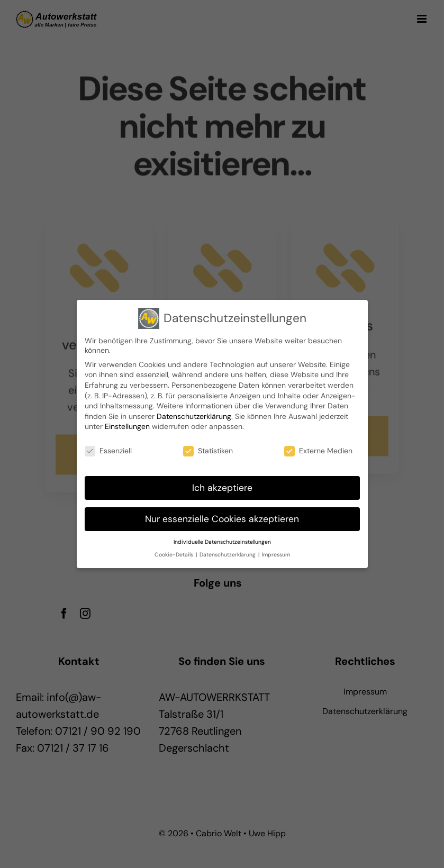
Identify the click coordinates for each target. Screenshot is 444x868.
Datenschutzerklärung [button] (228, 552)
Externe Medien (318, 449)
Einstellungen (127, 424)
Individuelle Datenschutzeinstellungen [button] (222, 540)
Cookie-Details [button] (175, 552)
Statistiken (208, 449)
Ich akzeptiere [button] (222, 486)
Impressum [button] (276, 552)
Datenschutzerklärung (194, 414)
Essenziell (108, 449)
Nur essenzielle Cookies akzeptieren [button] (222, 517)
